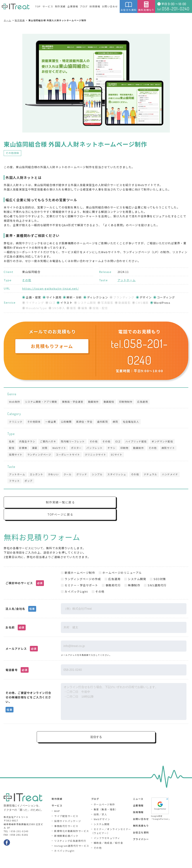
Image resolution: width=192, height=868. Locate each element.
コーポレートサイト (69, 456)
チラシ (114, 449)
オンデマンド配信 (165, 442)
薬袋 (36, 449)
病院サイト (172, 449)
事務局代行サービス (66, 817)
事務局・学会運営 (74, 402)
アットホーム (127, 280)
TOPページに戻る (144, 504)
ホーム (7, 20)
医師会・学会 (86, 422)
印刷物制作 (128, 402)
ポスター (78, 449)
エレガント (37, 476)
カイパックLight (64, 841)
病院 (118, 422)
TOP (38, 6)
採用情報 (95, 6)
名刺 (12, 442)
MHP (57, 802)
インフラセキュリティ (107, 829)
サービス (48, 6)
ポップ (29, 482)
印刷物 (127, 449)
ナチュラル (154, 476)
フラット (15, 482)
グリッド (83, 476)
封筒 (46, 449)
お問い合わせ (110, 6)
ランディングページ (40, 456)
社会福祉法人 (134, 422)
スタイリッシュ (119, 476)
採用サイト (16, 456)
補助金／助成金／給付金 (108, 834)
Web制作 (15, 402)
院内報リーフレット (74, 442)
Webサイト (61, 449)
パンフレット (97, 449)
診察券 (24, 449)
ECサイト (118, 456)
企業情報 (73, 6)
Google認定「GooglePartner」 (160, 799)
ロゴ (120, 442)
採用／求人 (100, 805)
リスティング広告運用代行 (70, 832)
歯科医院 (105, 422)
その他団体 (12, 153)
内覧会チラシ (28, 442)
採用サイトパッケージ (68, 812)
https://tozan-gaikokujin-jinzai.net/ (50, 288)
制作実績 (60, 6)
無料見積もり (146, 7)
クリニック (16, 422)
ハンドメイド (173, 476)
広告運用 (145, 402)
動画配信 (111, 402)
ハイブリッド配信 (139, 442)
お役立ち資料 (129, 7)
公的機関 (68, 422)
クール (69, 476)
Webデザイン (102, 810)
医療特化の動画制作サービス (72, 822)
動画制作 (95, 402)
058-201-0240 (20, 822)
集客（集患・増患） (106, 800)
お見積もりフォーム (52, 346)
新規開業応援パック (66, 827)
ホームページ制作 (104, 795)
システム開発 (102, 815)
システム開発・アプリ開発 (42, 402)
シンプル (99, 476)
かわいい (54, 476)
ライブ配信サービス (66, 807)
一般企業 (52, 422)
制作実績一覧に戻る (49, 504)
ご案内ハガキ (49, 442)
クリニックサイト (97, 456)
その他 (27, 280)
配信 (12, 449)
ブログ (84, 6)
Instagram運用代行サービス (72, 837)
